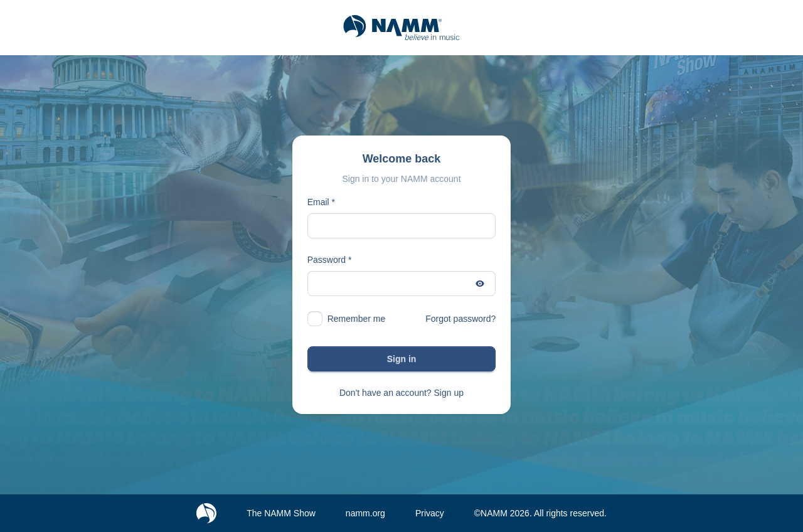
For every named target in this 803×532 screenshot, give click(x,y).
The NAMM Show (281, 513)
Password (327, 260)
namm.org (365, 513)
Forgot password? (460, 319)
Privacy (430, 513)
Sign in (402, 359)
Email (318, 202)
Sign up (449, 393)
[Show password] (480, 284)
